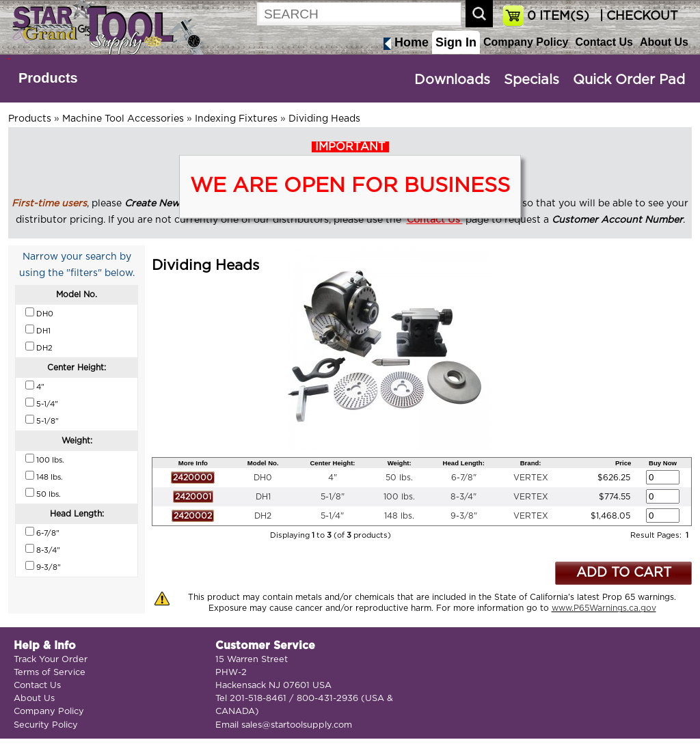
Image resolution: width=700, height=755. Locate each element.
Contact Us (604, 42)
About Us (664, 42)
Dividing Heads (324, 119)
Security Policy (46, 725)
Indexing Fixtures (236, 119)
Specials (531, 80)
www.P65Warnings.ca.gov (604, 608)
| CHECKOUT (637, 16)
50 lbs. (399, 478)
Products (48, 78)
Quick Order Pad (629, 80)
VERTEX (531, 478)
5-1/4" (332, 516)
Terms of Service (50, 673)
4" (333, 478)
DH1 (263, 497)
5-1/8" (333, 497)
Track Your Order (51, 660)
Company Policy (526, 42)
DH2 (263, 516)
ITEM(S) (558, 16)
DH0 (263, 478)
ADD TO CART (624, 573)
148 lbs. (399, 516)
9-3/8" (464, 516)
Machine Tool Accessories (123, 119)
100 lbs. (399, 497)
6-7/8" (464, 478)
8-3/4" (463, 497)
